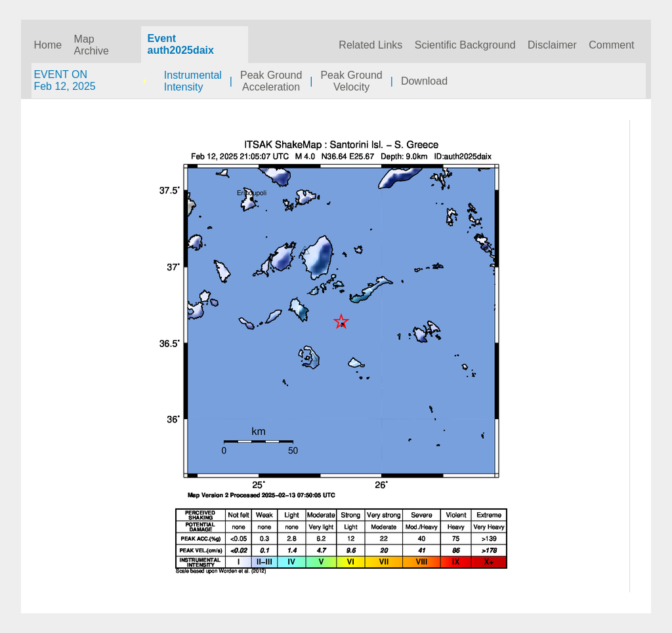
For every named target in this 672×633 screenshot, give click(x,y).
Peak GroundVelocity (351, 81)
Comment (611, 45)
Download (424, 81)
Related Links (370, 45)
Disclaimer (552, 45)
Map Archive (92, 45)
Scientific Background (465, 45)
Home (48, 45)
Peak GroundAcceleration (271, 81)
